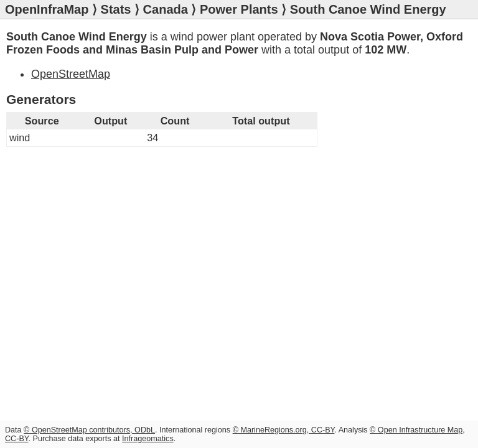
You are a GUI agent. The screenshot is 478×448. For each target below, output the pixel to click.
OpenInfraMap (47, 9)
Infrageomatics (148, 439)
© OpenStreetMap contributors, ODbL (89, 430)
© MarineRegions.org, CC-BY (284, 430)
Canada (166, 9)
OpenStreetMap (71, 74)
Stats (116, 9)
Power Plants (239, 9)
